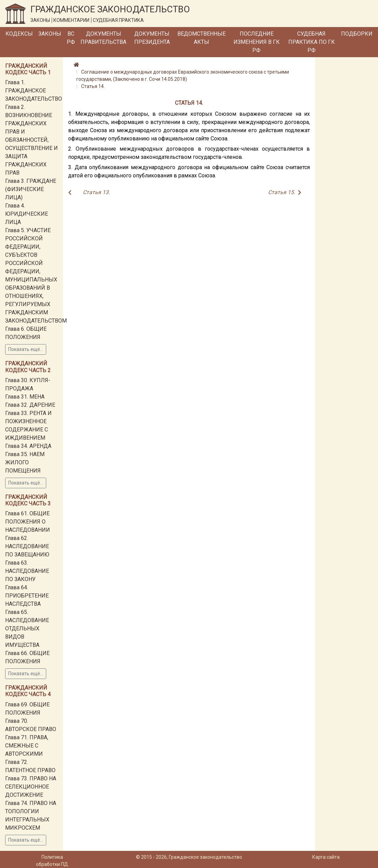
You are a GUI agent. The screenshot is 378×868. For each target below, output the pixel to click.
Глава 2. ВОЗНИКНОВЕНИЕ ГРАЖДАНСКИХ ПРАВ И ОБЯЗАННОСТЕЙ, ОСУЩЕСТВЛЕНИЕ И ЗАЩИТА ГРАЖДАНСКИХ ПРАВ (32, 140)
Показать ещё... (26, 349)
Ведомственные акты (201, 38)
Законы (50, 34)
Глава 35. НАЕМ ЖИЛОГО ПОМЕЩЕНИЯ (25, 462)
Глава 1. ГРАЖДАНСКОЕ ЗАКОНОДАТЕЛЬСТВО (34, 91)
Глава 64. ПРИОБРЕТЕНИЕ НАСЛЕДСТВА (27, 596)
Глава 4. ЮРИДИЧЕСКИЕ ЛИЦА (27, 214)
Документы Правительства (103, 38)
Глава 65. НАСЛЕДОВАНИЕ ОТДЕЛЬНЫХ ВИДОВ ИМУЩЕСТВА (27, 628)
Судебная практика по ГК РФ (312, 42)
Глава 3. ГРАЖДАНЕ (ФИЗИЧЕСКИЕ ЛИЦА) (31, 189)
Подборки (357, 34)
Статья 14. (93, 86)
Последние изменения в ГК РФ (257, 42)
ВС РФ (71, 38)
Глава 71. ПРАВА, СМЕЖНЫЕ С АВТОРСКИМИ (27, 746)
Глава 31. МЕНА (25, 397)
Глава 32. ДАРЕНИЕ (30, 405)
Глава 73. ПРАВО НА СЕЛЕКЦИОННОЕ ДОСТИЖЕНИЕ (31, 787)
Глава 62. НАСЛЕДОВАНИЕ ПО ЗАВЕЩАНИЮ (27, 546)
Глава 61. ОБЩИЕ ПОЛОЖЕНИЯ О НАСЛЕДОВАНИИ (28, 522)
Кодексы (19, 34)
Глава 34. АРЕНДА (28, 446)
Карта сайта (326, 857)
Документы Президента (152, 38)
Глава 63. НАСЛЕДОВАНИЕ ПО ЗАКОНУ (27, 571)
